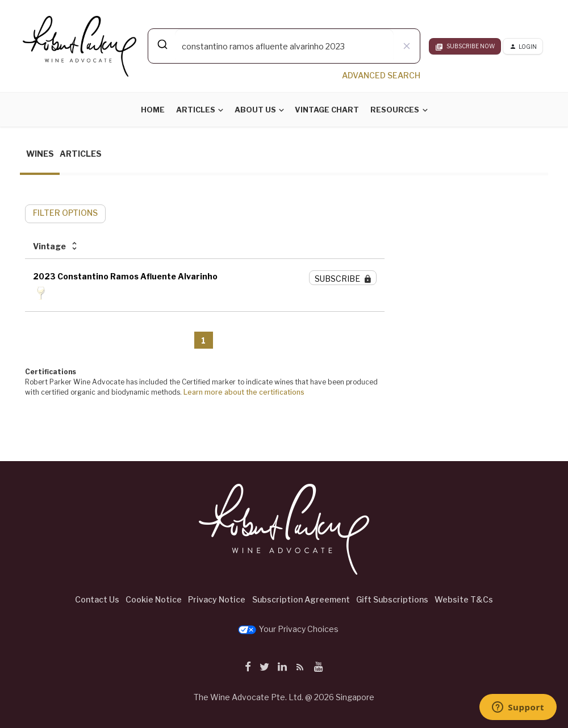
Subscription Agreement (301, 599)
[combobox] (284, 46)
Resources (395, 110)
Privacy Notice (217, 599)
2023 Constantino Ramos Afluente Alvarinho (125, 276)
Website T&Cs (464, 599)
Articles (196, 110)
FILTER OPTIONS (65, 213)
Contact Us (97, 599)
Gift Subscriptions (392, 599)
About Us (255, 110)
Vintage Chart (327, 110)
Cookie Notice (154, 599)
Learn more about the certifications (244, 392)
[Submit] (162, 44)
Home (153, 110)
